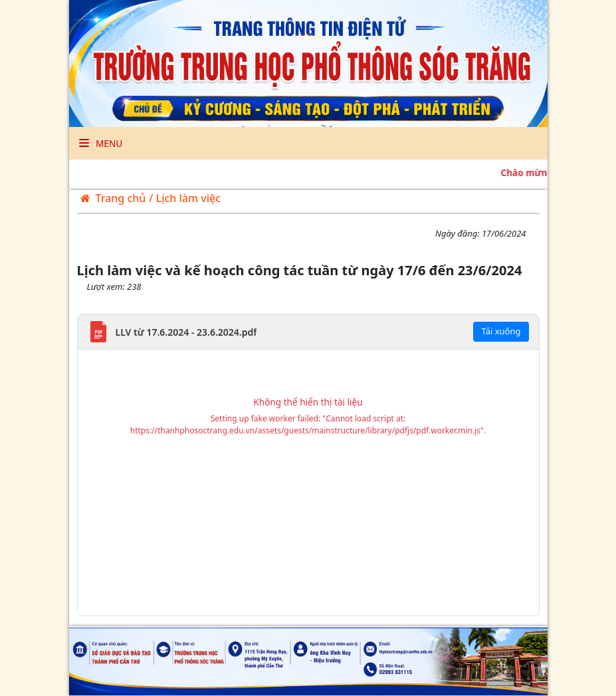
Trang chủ (113, 198)
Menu (101, 143)
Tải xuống (501, 331)
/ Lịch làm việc (185, 198)
